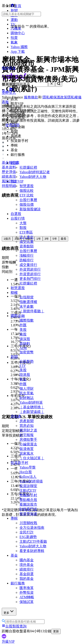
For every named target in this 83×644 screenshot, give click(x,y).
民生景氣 (27, 393)
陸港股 (25, 375)
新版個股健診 (30, 209)
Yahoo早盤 (28, 467)
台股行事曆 (28, 200)
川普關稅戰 (28, 523)
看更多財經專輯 (32, 551)
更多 (9, 611)
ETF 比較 (27, 195)
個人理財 (27, 389)
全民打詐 (27, 532)
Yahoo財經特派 (31, 402)
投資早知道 (28, 514)
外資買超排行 (30, 269)
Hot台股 (26, 472)
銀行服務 (18, 583)
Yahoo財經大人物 (33, 177)
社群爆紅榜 (28, 167)
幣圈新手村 (28, 495)
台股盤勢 (27, 361)
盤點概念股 (28, 500)
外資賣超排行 (30, 274)
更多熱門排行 (30, 279)
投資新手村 (19, 463)
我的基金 (27, 579)
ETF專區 (26, 232)
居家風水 (27, 453)
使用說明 (12, 125)
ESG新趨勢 (28, 537)
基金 (14, 555)
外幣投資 (27, 592)
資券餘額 (27, 246)
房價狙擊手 (28, 440)
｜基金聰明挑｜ (32, 407)
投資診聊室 (28, 486)
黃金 (23, 379)
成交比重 (27, 242)
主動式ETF (28, 491)
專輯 (14, 518)
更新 (56, 631)
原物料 (25, 344)
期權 (14, 293)
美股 (23, 330)
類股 (23, 228)
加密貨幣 (27, 352)
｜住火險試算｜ (32, 458)
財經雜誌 (27, 398)
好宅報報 (27, 435)
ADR (23, 348)
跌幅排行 (27, 260)
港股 (23, 334)
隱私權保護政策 (55, 97)
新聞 (14, 357)
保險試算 (27, 602)
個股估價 (27, 204)
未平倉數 (27, 306)
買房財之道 (28, 430)
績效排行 (27, 569)
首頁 (14, 163)
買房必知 (27, 426)
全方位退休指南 (32, 528)
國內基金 (27, 560)
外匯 (23, 325)
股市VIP (17, 181)
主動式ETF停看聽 (33, 541)
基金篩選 (27, 574)
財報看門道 (28, 509)
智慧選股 (27, 186)
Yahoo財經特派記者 (35, 172)
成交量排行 (28, 265)
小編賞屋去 (28, 444)
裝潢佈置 (27, 449)
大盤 (23, 223)
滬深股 (25, 339)
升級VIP (8, 641)
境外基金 (27, 565)
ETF (23, 366)
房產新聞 (27, 421)
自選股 (16, 214)
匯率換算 (27, 588)
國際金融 (18, 316)
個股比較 (27, 191)
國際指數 (27, 320)
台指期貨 (27, 297)
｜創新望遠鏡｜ (32, 412)
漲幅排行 (27, 255)
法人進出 (27, 237)
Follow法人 (28, 477)
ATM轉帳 (27, 597)
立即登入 (9, 93)
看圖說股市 (28, 504)
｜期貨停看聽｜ (32, 311)
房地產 (16, 416)
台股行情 (18, 218)
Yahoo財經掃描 (31, 481)
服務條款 (31, 97)
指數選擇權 (28, 302)
